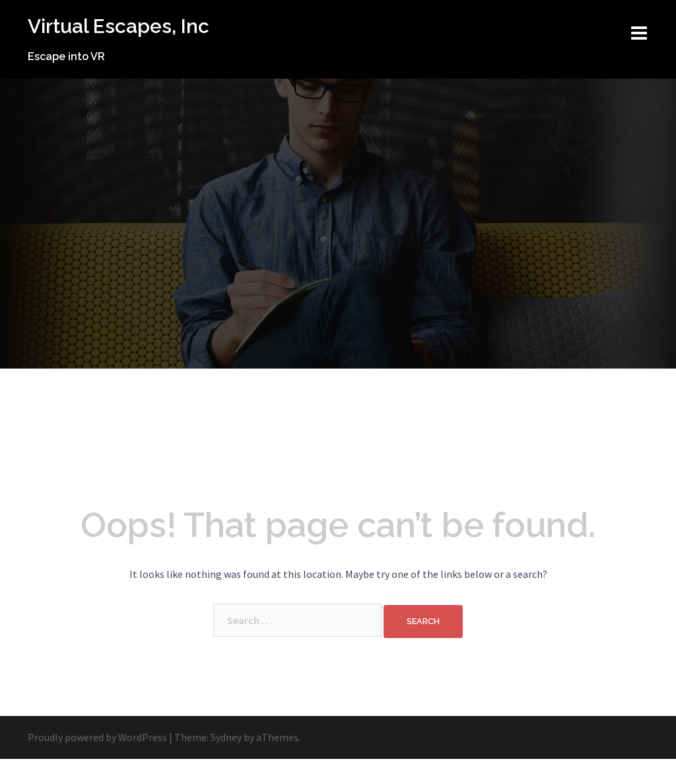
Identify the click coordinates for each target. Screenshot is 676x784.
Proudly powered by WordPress (97, 762)
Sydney (226, 762)
